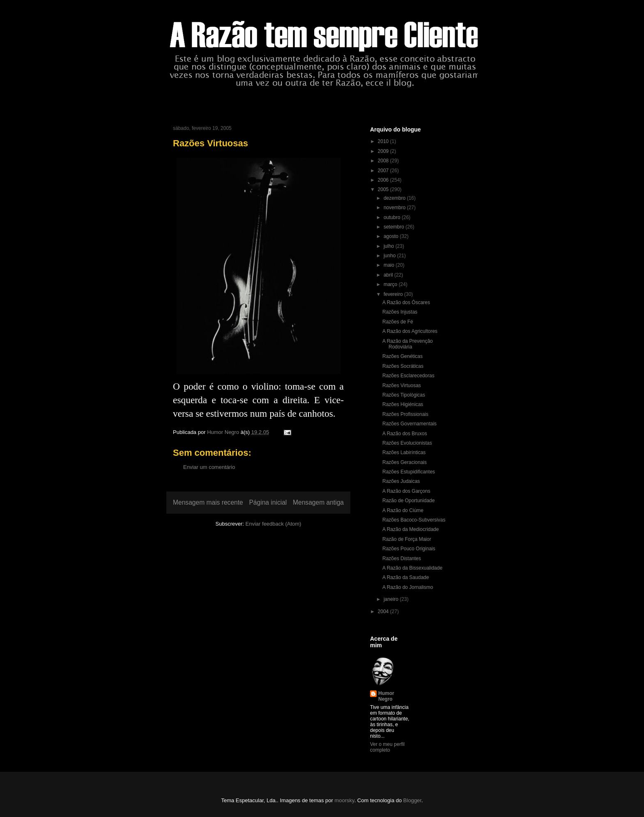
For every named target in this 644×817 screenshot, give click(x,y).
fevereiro (394, 294)
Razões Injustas (400, 312)
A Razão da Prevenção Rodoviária (408, 344)
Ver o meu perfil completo (387, 747)
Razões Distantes (402, 559)
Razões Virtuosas (402, 385)
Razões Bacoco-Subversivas (414, 520)
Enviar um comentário (209, 467)
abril (389, 275)
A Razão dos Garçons (406, 491)
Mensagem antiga (318, 502)
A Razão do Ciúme (403, 510)
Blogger (412, 800)
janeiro (392, 599)
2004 (384, 612)
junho (390, 256)
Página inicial (268, 502)
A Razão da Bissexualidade (412, 568)
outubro (393, 217)
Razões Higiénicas (403, 404)
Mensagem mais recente (208, 502)
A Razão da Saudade (406, 577)
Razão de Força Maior (407, 539)
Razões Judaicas (401, 481)
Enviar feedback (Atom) (274, 524)
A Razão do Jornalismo (408, 587)
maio (390, 265)
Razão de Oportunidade (408, 501)
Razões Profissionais (405, 414)
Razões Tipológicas (404, 395)
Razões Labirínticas (404, 452)
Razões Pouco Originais (409, 549)
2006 (384, 180)
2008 (384, 161)
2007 (384, 171)
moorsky (344, 800)
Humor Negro (386, 696)
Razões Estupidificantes (409, 472)
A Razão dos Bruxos (405, 434)
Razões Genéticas (402, 356)
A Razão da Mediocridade (411, 529)
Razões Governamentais (409, 424)
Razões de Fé (398, 322)
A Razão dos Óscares (406, 302)
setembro (394, 227)
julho (390, 246)
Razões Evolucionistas (407, 443)
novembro (395, 208)
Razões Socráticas (403, 366)
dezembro (395, 198)
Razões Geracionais (405, 462)
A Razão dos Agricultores (410, 331)
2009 (384, 151)
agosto (392, 236)
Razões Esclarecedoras (408, 376)
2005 (384, 189)
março (391, 284)
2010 (384, 141)
